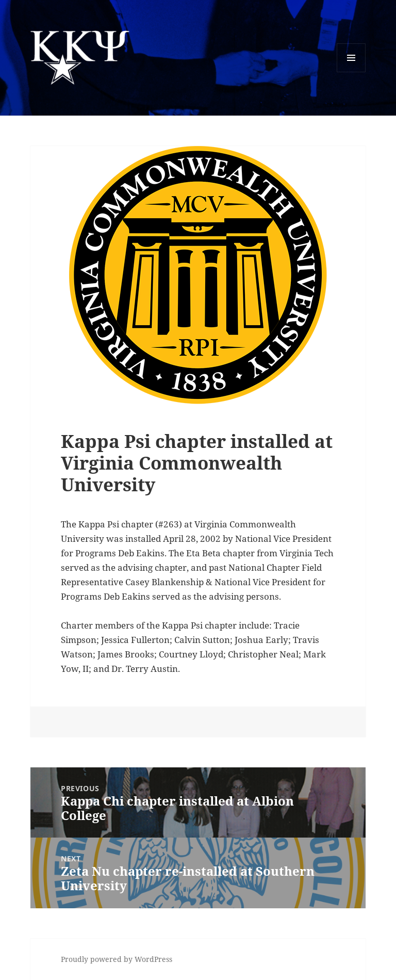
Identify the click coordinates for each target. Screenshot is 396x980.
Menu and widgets (351, 72)
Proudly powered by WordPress (117, 959)
